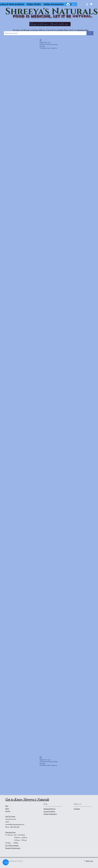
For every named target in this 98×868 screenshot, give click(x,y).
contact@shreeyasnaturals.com (15, 824)
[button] (91, 4)
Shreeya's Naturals (52, 12)
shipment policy (83, 30)
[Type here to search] (44, 33)
